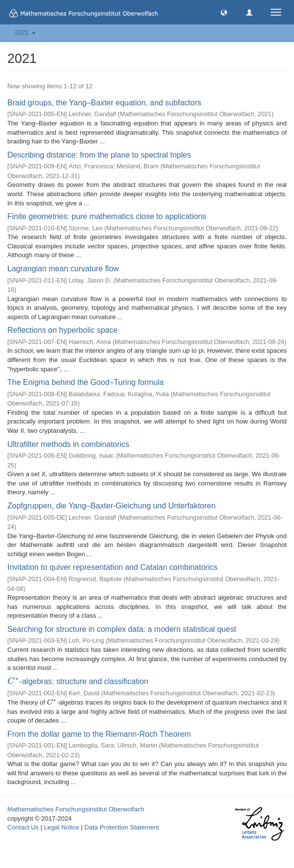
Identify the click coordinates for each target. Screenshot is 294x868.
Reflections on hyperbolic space (63, 330)
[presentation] (13, 681)
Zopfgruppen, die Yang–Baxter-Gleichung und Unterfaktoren (111, 506)
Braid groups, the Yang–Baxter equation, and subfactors (104, 103)
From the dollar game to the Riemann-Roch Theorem (99, 734)
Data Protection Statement (122, 827)
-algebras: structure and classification (78, 681)
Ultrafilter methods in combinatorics (68, 444)
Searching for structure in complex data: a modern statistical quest (122, 629)
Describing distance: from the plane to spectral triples (99, 155)
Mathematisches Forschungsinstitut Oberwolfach (76, 809)
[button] (224, 12)
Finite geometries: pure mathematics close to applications (107, 216)
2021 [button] (25, 32)
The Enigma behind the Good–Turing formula (85, 382)
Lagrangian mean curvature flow (63, 269)
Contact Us (23, 827)
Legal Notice (62, 827)
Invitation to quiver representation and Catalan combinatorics (112, 567)
